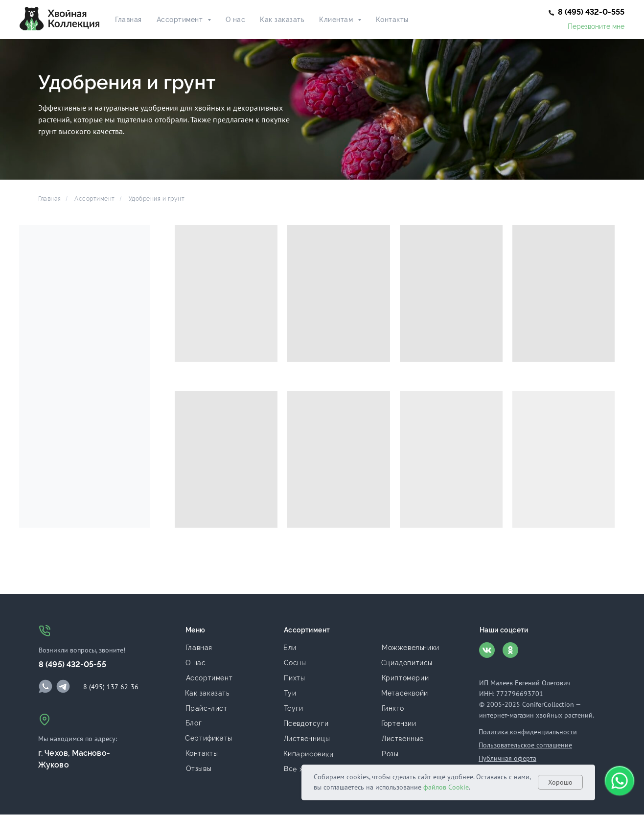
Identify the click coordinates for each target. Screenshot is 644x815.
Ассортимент (95, 199)
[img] (46, 686)
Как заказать (282, 20)
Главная (128, 20)
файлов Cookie (446, 787)
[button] (591, 12)
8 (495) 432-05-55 (72, 664)
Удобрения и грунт (157, 199)
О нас (236, 20)
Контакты (392, 20)
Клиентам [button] (337, 20)
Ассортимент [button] (181, 20)
